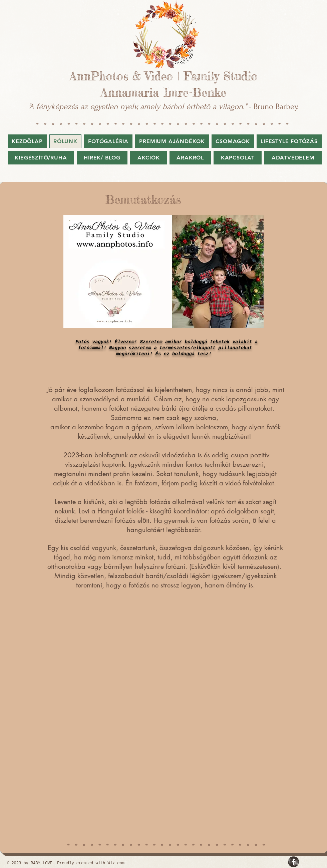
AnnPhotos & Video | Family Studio (164, 76)
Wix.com (116, 863)
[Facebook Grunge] (293, 862)
